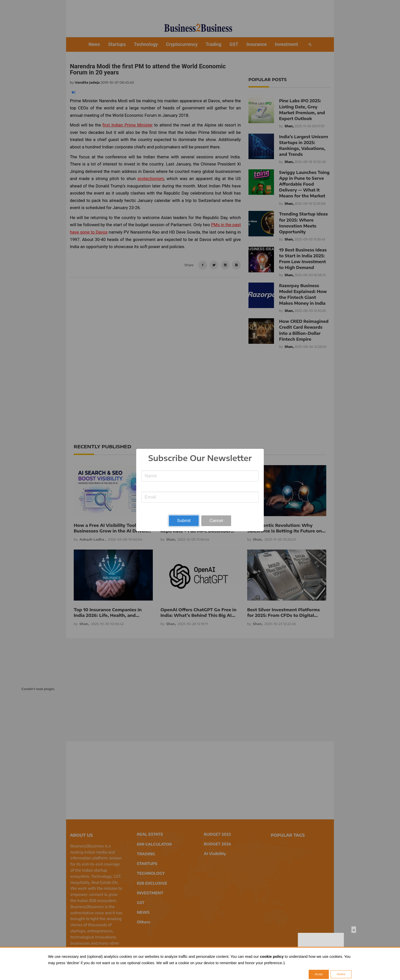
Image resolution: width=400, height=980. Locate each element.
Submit (184, 521)
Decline (341, 974)
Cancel (216, 521)
